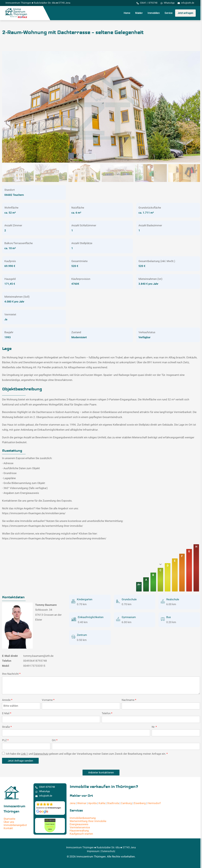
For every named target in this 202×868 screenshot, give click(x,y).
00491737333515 (34, 666)
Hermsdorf (154, 803)
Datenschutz (41, 754)
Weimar (82, 803)
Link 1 (24, 754)
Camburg (126, 803)
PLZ (5, 740)
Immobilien (154, 13)
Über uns (9, 822)
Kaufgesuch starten (81, 834)
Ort (55, 740)
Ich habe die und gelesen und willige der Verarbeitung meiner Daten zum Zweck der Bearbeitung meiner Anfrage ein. (85, 754)
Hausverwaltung (79, 831)
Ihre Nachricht (11, 674)
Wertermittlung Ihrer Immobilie (88, 821)
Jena (72, 803)
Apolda (92, 803)
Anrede (7, 700)
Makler (139, 13)
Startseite (9, 819)
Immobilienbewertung (83, 818)
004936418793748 (35, 661)
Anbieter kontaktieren (101, 772)
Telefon (107, 713)
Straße (7, 727)
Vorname (48, 700)
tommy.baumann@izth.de (38, 656)
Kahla (102, 803)
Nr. (154, 727)
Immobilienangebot (15, 825)
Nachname (129, 700)
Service (169, 13)
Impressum (93, 851)
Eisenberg (140, 803)
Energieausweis (79, 824)
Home (127, 13)
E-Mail (7, 713)
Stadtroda (113, 803)
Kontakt (8, 828)
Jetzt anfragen (185, 13)
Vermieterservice (80, 827)
